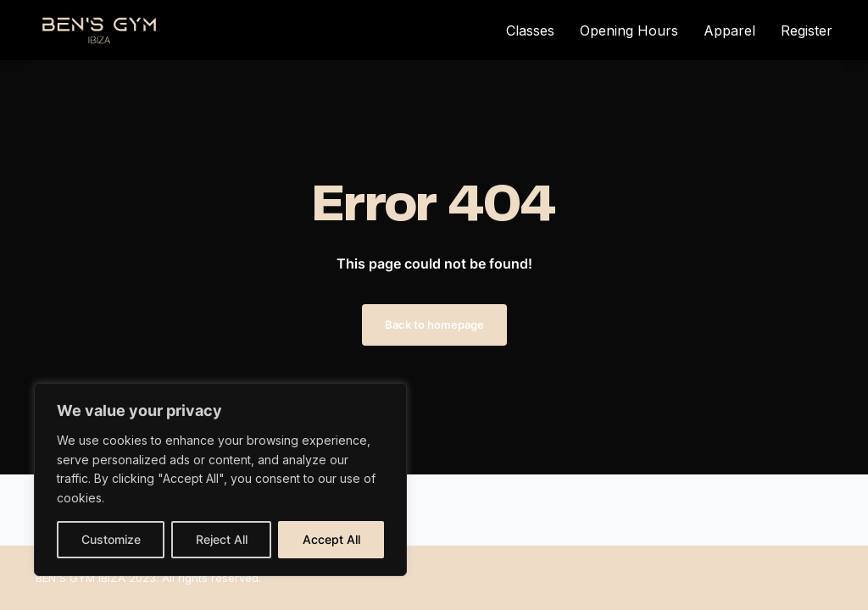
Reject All (222, 539)
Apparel (729, 30)
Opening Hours (629, 30)
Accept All (331, 539)
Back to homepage (434, 324)
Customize (111, 539)
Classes (530, 30)
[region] (220, 480)
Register (807, 30)
